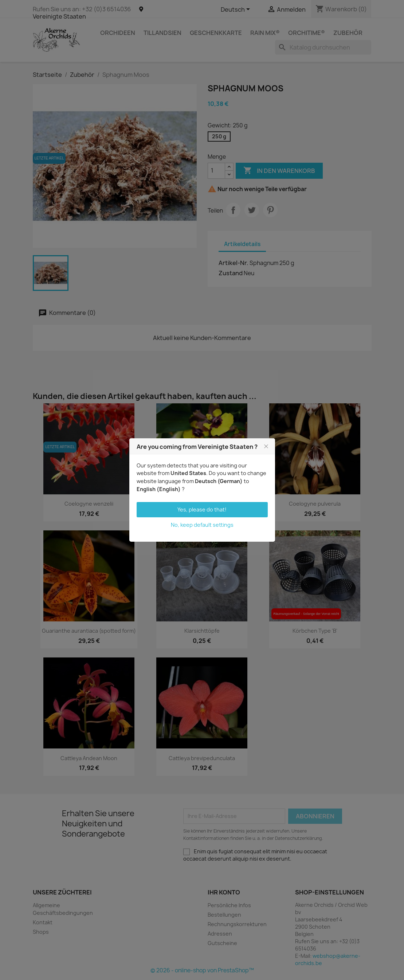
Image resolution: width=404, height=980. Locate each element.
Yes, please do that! (202, 509)
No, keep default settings (202, 525)
